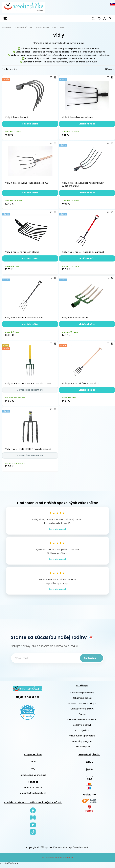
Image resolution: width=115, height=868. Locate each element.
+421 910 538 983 (35, 790)
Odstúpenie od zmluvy (82, 712)
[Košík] (112, 18)
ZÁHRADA (7, 27)
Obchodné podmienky (82, 695)
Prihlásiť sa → (91, 661)
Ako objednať (82, 733)
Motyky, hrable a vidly (46, 27)
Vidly (62, 27)
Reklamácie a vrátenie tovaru (82, 722)
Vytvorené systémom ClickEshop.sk (57, 860)
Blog (33, 771)
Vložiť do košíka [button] (30, 124)
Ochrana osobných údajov (82, 706)
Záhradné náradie (23, 27)
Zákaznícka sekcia (82, 701)
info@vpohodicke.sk (36, 796)
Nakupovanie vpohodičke (82, 739)
